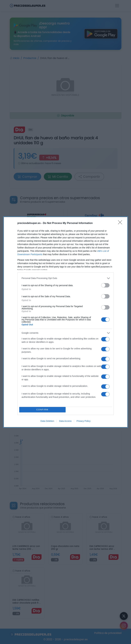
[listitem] (66, 278)
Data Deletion (47, 421)
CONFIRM (42, 410)
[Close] (121, 223)
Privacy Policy (83, 421)
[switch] (105, 285)
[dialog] (66, 322)
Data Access (65, 421)
